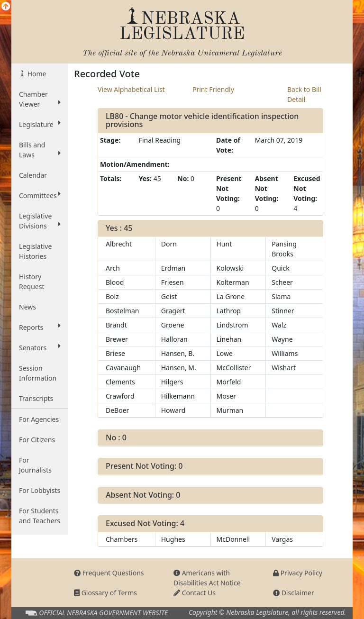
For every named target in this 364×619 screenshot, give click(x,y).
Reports (40, 327)
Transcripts (36, 398)
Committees (40, 195)
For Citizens (37, 440)
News (27, 307)
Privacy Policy (298, 573)
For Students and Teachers (40, 516)
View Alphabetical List (131, 89)
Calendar (33, 175)
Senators (40, 347)
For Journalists (35, 465)
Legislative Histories (35, 251)
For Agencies (39, 419)
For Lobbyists (40, 490)
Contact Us (195, 593)
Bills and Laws (40, 150)
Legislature (40, 124)
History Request (32, 282)
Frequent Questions (109, 573)
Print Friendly (213, 89)
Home (36, 74)
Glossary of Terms (105, 593)
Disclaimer (294, 593)
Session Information (38, 373)
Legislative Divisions (40, 221)
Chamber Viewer (40, 99)
